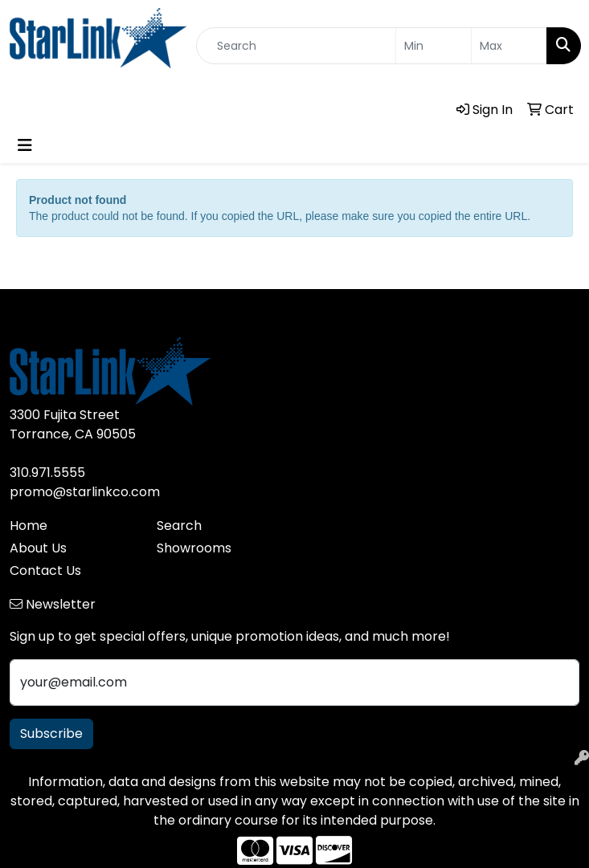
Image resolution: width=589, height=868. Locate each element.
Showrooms (194, 548)
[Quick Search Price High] (509, 46)
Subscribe (51, 734)
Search (179, 526)
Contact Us (45, 571)
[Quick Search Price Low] (434, 46)
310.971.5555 (47, 473)
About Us (38, 548)
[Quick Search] (296, 46)
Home (29, 526)
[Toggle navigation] (25, 145)
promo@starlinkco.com (85, 492)
